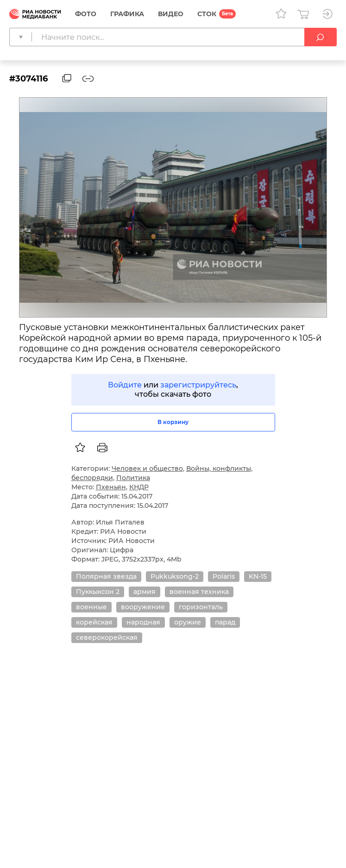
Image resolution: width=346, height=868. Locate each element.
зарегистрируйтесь (198, 385)
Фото (86, 14)
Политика (133, 478)
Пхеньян (111, 487)
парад (225, 622)
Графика (127, 14)
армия (145, 592)
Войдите (125, 385)
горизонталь (201, 607)
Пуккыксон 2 (98, 592)
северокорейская (107, 637)
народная (143, 622)
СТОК (207, 14)
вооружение (143, 607)
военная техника (199, 592)
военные (91, 607)
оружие (188, 622)
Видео (171, 14)
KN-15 (258, 576)
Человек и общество (147, 468)
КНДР (139, 487)
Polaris (224, 576)
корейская (94, 622)
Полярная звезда (106, 576)
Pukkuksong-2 (175, 576)
